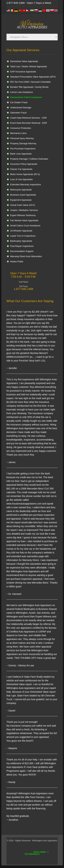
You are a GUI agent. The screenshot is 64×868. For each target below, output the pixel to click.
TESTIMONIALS (32, 854)
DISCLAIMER (40, 852)
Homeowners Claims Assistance (26, 97)
